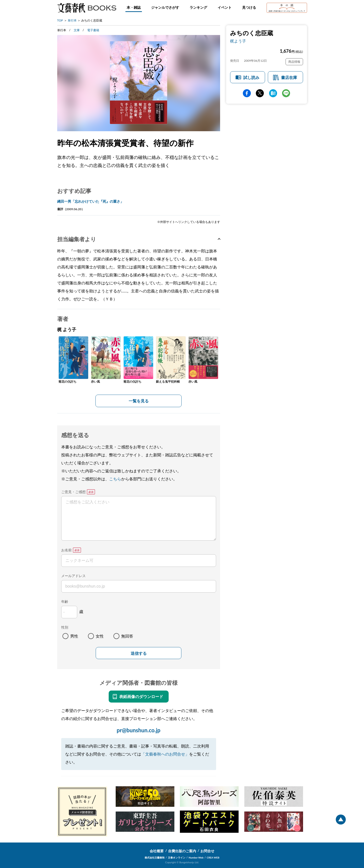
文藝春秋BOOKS (87, 8)
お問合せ (207, 851)
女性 (100, 636)
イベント (225, 7)
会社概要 (157, 851)
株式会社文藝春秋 (155, 858)
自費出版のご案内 (182, 851)
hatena (273, 93)
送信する (139, 653)
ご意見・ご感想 (73, 492)
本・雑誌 (134, 7)
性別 (65, 627)
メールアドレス (73, 576)
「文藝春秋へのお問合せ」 (165, 754)
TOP (60, 20)
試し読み (251, 77)
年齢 (65, 601)
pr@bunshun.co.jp (139, 730)
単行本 (72, 20)
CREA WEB (213, 858)
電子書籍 (93, 30)
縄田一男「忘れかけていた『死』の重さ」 (90, 201)
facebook (247, 93)
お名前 (66, 550)
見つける (249, 7)
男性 (74, 636)
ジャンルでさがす (165, 7)
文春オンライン (177, 858)
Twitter (260, 93)
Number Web (196, 858)
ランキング (198, 7)
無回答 (127, 636)
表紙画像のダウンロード (141, 696)
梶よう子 (238, 41)
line (286, 93)
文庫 (77, 30)
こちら (115, 479)
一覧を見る (139, 401)
